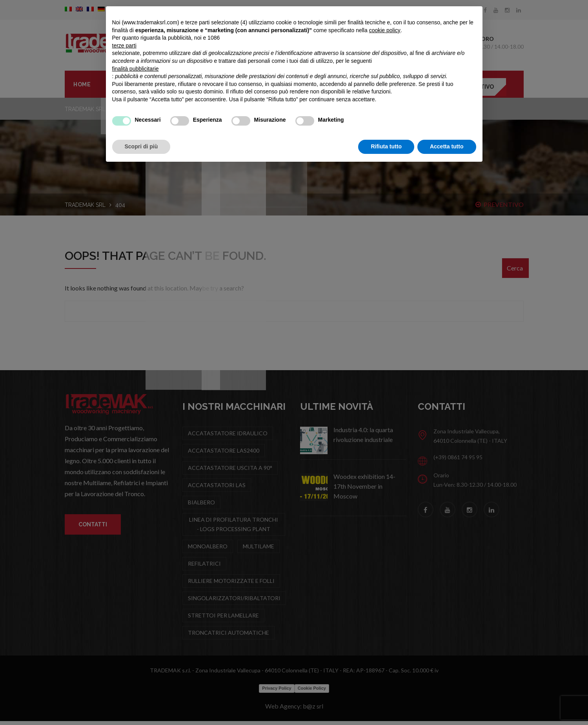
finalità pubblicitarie (136, 69)
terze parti (124, 46)
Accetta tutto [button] (447, 146)
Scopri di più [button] (141, 146)
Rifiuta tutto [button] (386, 146)
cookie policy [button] (385, 30)
